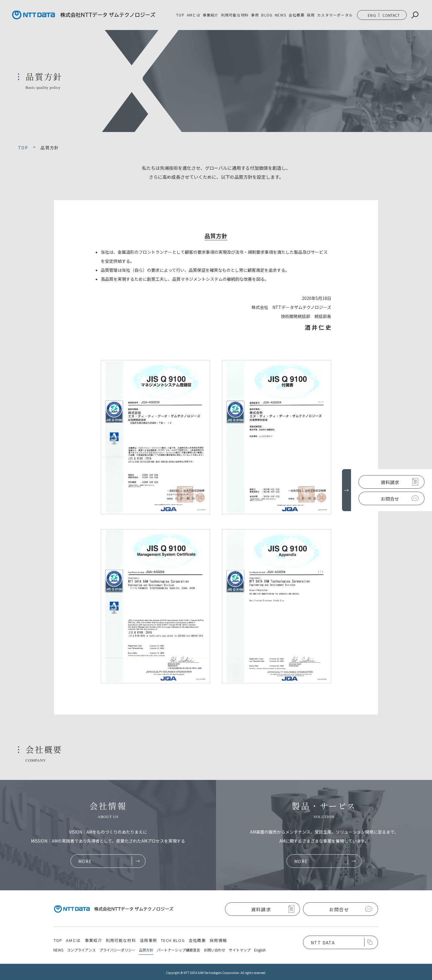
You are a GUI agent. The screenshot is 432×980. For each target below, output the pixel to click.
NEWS (280, 15)
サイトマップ (240, 950)
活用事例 (148, 940)
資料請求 (390, 482)
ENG (372, 15)
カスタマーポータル (335, 15)
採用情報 (218, 940)
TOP (180, 15)
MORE (85, 861)
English (260, 950)
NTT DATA (323, 943)
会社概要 (297, 15)
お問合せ (390, 499)
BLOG (267, 15)
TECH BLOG (173, 940)
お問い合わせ (214, 950)
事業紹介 (93, 940)
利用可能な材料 (235, 15)
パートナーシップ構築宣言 (178, 950)
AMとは (194, 15)
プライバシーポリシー (117, 950)
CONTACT (391, 15)
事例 (255, 15)
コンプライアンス (81, 950)
